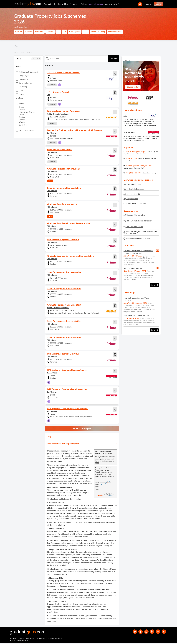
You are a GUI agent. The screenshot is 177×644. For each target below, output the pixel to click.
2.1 (58, 32)
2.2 (64, 32)
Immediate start (115, 32)
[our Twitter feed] (131, 632)
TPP (49, 75)
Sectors (29, 32)
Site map (13, 639)
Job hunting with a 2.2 (132, 194)
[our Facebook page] (138, 632)
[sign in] (163, 632)
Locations (39, 32)
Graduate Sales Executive (136, 215)
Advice (84, 4)
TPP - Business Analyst (135, 227)
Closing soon (75, 32)
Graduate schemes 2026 (132, 184)
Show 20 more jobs (82, 428)
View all (18, 32)
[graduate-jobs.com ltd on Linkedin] (151, 632)
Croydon (22, 107)
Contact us (30, 639)
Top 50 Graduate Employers (134, 189)
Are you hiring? (112, 4)
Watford (22, 120)
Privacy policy (41, 639)
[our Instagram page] (144, 632)
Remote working (98, 32)
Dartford (22, 110)
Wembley (22, 122)
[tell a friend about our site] (157, 632)
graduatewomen (96, 4)
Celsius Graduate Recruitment (58, 114)
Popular (50, 32)
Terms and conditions (55, 639)
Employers (74, 4)
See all (154, 285)
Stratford (22, 117)
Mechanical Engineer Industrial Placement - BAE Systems (142, 233)
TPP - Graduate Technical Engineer (139, 221)
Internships (63, 4)
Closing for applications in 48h (135, 203)
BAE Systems (52, 133)
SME (86, 32)
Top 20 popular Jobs (131, 199)
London (22, 115)
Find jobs (114, 59)
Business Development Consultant (139, 238)
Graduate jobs (50, 4)
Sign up (159, 4)
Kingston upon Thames (27, 112)
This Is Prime (52, 152)
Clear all (36, 59)
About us (21, 639)
